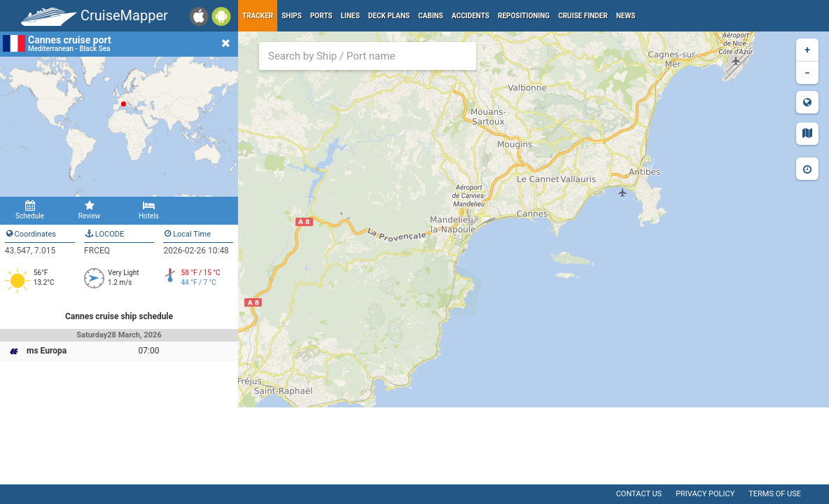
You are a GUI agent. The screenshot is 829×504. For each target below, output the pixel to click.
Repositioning (524, 16)
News (626, 16)
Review (89, 210)
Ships (292, 16)
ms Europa (47, 351)
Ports (321, 16)
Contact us (639, 494)
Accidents (471, 16)
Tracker (258, 16)
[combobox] (368, 56)
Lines (350, 16)
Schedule (30, 210)
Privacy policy (705, 494)
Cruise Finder (583, 16)
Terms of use (775, 494)
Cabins (431, 16)
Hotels (149, 210)
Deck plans (389, 16)
